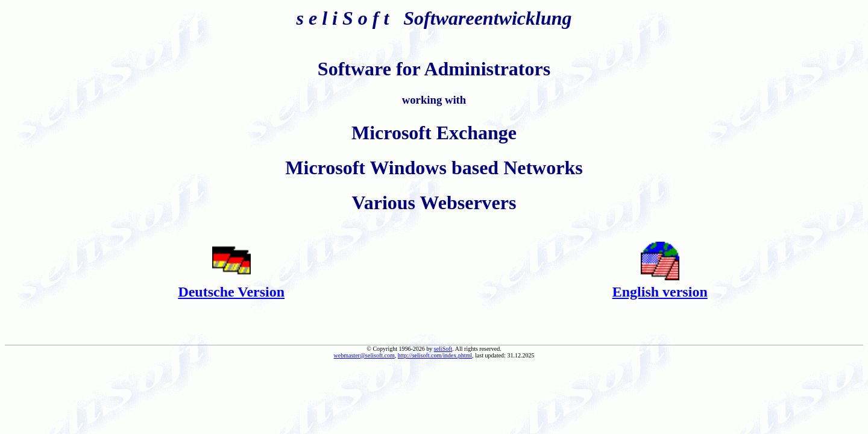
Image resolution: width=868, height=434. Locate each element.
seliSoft (443, 349)
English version (660, 292)
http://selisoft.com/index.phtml (435, 355)
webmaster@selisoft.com (364, 355)
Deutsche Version (231, 292)
